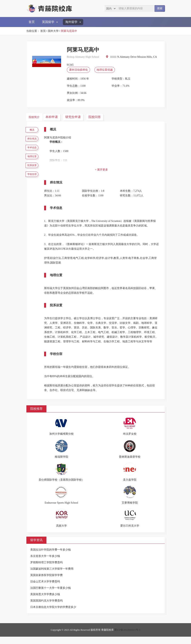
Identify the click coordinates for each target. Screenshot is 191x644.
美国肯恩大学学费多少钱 (45, 602)
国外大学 (53, 31)
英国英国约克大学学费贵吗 (46, 608)
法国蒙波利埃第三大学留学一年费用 (52, 576)
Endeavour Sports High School (61, 510)
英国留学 (50, 22)
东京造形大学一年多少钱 (45, 563)
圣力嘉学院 (130, 487)
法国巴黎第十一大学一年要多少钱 (50, 595)
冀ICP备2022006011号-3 (127, 637)
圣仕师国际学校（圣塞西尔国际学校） (61, 487)
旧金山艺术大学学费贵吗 (45, 589)
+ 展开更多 (103, 169)
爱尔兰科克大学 (130, 533)
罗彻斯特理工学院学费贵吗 (46, 570)
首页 (32, 22)
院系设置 (34, 175)
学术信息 (34, 153)
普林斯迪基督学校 (130, 464)
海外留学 (73, 22)
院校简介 (35, 117)
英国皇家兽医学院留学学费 (46, 582)
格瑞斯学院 (61, 464)
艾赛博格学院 (130, 510)
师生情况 (34, 141)
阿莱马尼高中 (69, 31)
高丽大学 (61, 533)
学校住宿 (34, 187)
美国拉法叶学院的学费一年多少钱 (50, 557)
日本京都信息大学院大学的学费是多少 (53, 614)
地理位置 (34, 164)
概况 (34, 130)
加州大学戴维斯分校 (61, 441)
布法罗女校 (130, 441)
